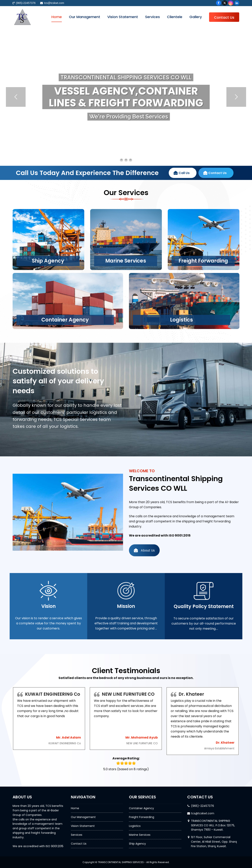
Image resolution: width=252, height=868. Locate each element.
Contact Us (215, 187)
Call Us (182, 187)
